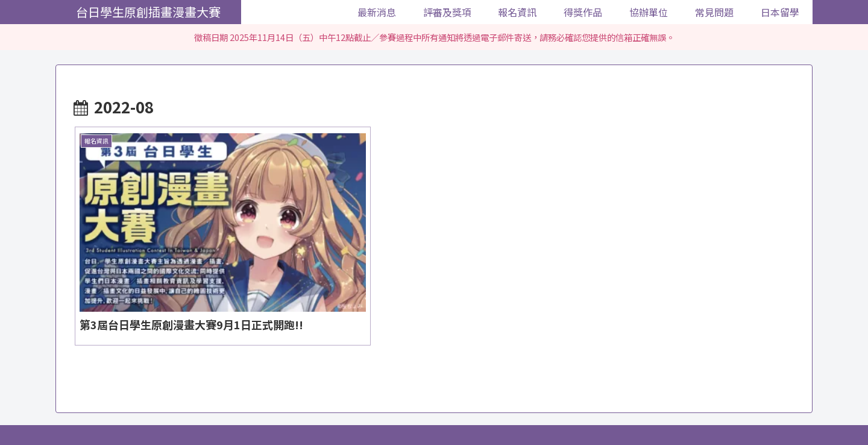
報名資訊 (392, 408)
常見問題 (531, 408)
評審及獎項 (341, 408)
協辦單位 (485, 408)
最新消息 (291, 408)
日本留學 (577, 408)
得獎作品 (438, 408)
